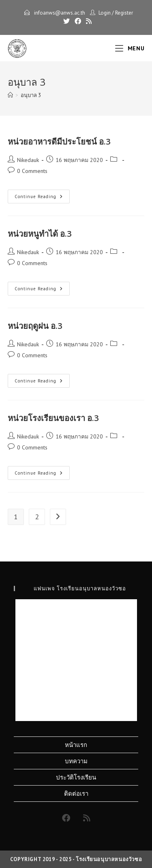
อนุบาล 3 (31, 95)
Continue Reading (42, 198)
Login (105, 13)
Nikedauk (28, 160)
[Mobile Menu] (130, 48)
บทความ (76, 761)
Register (124, 13)
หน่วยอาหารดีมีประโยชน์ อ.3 (59, 141)
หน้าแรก (76, 745)
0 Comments (32, 171)
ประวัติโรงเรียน (76, 777)
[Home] (10, 95)
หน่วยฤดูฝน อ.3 (35, 326)
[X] (66, 21)
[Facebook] (78, 21)
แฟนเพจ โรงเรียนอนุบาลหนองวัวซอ (80, 588)
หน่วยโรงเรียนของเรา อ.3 (53, 418)
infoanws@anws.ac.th (59, 13)
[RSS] (88, 21)
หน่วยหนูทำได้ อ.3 (40, 234)
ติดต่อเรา (76, 794)
